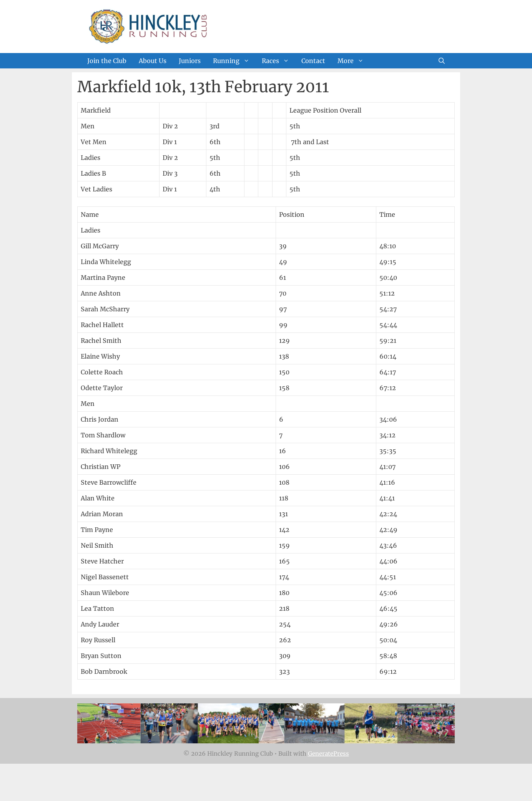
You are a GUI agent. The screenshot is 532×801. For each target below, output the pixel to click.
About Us (153, 61)
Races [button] (278, 61)
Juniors (190, 61)
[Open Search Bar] (442, 61)
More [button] (354, 61)
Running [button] (234, 61)
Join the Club (107, 61)
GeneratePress (328, 754)
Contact (313, 61)
